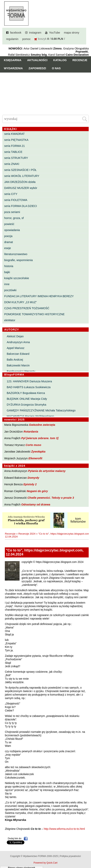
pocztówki (10, 290)
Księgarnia (13, 60)
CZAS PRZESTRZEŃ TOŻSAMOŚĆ (27, 308)
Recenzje (80, 60)
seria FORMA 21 (15, 146)
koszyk (42, 39)
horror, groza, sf (14, 218)
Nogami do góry (37, 491)
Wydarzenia (13, 68)
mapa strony (72, 33)
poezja (8, 236)
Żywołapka (38, 452)
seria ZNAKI (12, 164)
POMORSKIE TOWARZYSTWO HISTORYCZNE (34, 314)
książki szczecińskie (17, 278)
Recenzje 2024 (27, 534)
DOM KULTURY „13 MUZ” (21, 302)
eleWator (10, 320)
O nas (56, 68)
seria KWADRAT (15, 134)
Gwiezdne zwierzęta (42, 425)
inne (7, 284)
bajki (7, 272)
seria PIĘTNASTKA (16, 140)
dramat (9, 242)
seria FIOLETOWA (16, 200)
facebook (16, 33)
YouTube (55, 33)
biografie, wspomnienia (18, 260)
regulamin (12, 39)
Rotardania (31, 432)
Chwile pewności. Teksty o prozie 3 (51, 498)
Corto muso (33, 445)
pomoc (26, 39)
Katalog (60, 60)
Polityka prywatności (70, 856)
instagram (35, 33)
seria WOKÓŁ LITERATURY (22, 176)
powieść (9, 224)
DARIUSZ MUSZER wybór (21, 188)
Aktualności (37, 60)
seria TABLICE (13, 152)
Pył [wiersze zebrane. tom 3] (40, 438)
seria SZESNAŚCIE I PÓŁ (20, 170)
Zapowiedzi (37, 68)
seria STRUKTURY (16, 158)
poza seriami (12, 212)
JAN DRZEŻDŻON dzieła (20, 182)
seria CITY (11, 194)
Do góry (87, 854)
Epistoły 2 (30, 484)
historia (9, 266)
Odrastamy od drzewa (36, 505)
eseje (8, 248)
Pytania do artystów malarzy (47, 471)
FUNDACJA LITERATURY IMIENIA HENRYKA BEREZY (39, 296)
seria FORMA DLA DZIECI (21, 206)
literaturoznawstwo (16, 254)
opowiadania (12, 230)
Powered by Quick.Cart (45, 863)
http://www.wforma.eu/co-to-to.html (64, 829)
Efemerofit (35, 458)
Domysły (33, 478)
